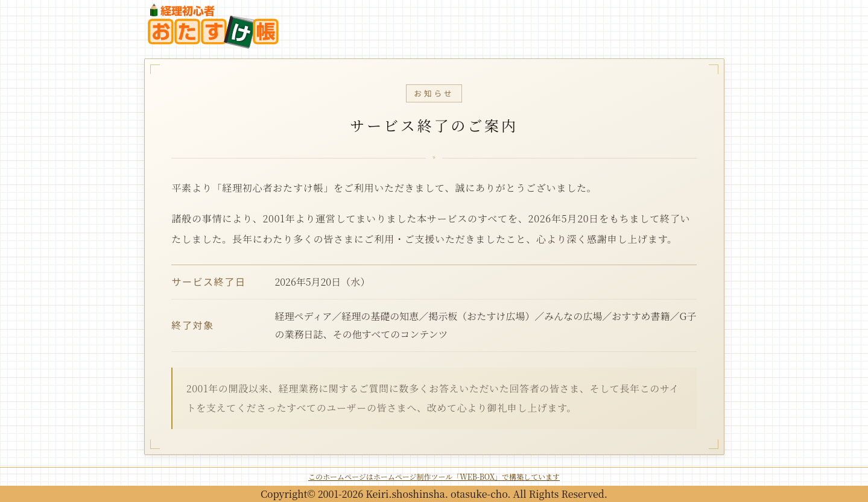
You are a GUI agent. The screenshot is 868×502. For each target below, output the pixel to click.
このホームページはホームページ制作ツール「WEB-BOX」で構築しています (434, 476)
